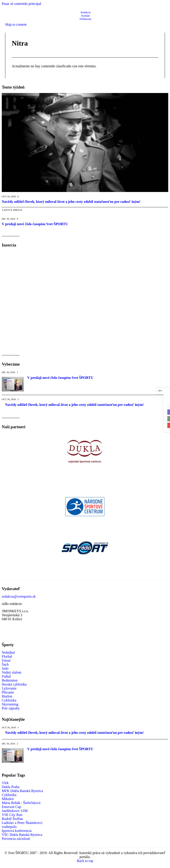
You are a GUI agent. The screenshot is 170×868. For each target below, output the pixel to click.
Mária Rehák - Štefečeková (21, 803)
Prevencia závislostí (16, 839)
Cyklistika (9, 700)
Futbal (6, 676)
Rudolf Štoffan (12, 819)
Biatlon (7, 696)
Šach (5, 664)
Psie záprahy (11, 708)
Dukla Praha (11, 787)
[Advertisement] (39, 282)
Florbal (7, 656)
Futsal (6, 660)
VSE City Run (12, 815)
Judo (5, 668)
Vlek (5, 783)
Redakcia (86, 12)
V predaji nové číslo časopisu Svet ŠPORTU (60, 378)
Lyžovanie (9, 688)
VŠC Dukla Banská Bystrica (22, 835)
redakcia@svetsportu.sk (19, 596)
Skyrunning (10, 704)
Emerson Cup (12, 807)
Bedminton (10, 680)
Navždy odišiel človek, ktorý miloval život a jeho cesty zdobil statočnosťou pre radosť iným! (74, 405)
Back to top (85, 861)
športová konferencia (17, 831)
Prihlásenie (86, 19)
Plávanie (8, 692)
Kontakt (86, 16)
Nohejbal (8, 652)
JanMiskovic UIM (15, 811)
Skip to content (16, 24)
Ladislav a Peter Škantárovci (22, 823)
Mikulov (8, 799)
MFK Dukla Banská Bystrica (22, 791)
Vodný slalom (12, 672)
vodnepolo (9, 827)
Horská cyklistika (14, 684)
